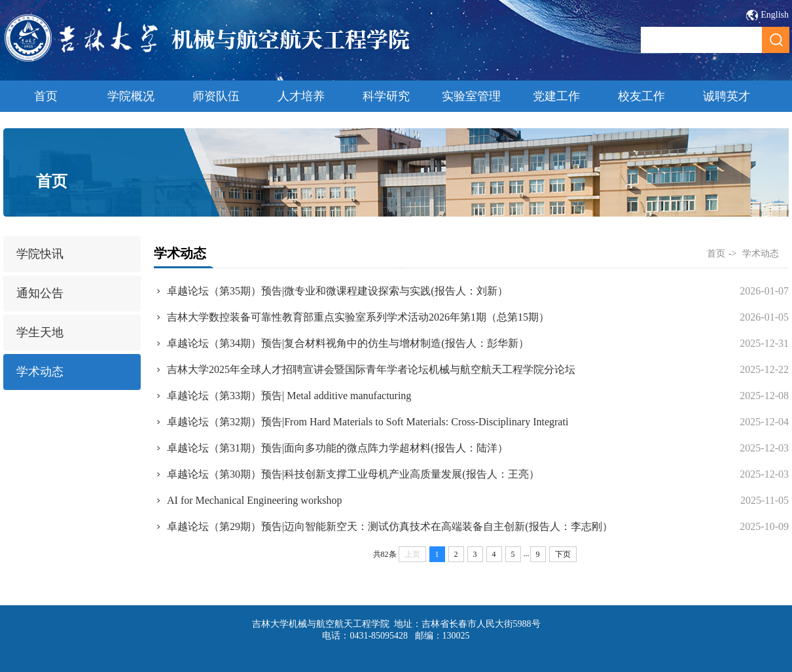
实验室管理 (471, 96)
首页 (46, 96)
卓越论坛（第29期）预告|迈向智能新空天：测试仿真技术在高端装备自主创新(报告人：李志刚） (390, 526)
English (775, 15)
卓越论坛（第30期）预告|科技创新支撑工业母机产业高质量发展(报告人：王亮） (353, 474)
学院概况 (131, 96)
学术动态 (40, 372)
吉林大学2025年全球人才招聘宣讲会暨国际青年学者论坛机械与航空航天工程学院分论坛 (371, 369)
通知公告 (40, 293)
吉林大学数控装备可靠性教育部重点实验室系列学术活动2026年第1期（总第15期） (358, 317)
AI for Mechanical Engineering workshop (254, 500)
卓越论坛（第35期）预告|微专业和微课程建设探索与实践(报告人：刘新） (337, 291)
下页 (563, 554)
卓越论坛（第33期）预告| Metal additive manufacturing (289, 396)
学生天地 (40, 332)
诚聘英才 (727, 96)
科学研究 (386, 96)
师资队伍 (216, 96)
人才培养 (301, 96)
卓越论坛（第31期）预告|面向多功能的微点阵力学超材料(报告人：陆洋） (337, 448)
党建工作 (556, 96)
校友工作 (641, 96)
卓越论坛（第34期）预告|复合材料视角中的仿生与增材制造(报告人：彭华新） (348, 343)
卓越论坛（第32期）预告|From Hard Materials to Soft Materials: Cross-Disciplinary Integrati (368, 422)
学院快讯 (40, 254)
